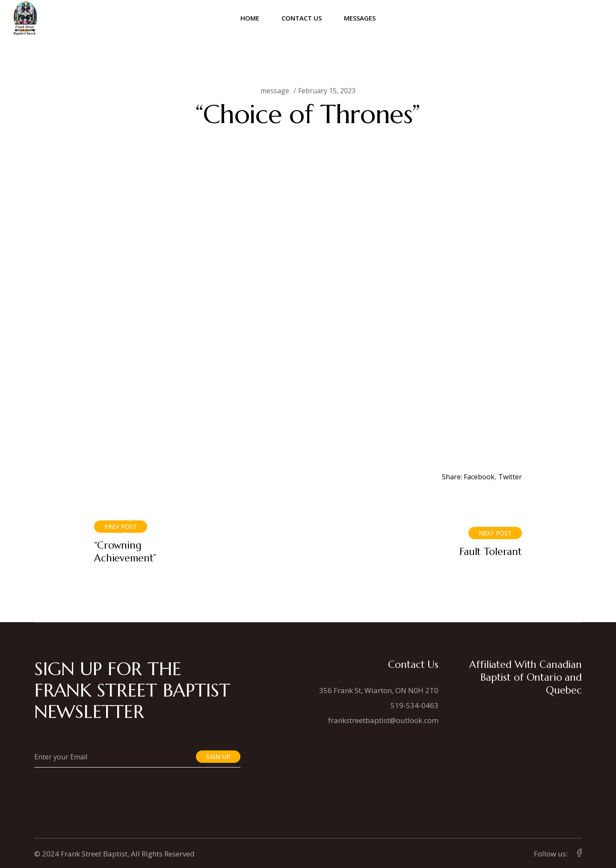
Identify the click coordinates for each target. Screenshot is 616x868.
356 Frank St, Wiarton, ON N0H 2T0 (379, 690)
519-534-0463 (415, 705)
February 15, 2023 (327, 91)
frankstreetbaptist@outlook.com (383, 720)
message (275, 91)
